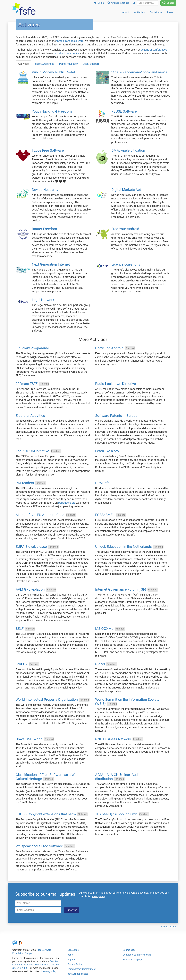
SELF (20, 629)
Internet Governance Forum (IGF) (121, 590)
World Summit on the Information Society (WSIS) (127, 702)
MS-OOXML (104, 629)
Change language (118, 3)
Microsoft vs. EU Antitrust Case (40, 515)
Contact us (73, 950)
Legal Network (43, 300)
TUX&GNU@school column (116, 814)
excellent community (67, 53)
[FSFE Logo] (24, 9)
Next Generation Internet (51, 264)
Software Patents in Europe (116, 416)
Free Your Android (125, 229)
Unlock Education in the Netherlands (123, 547)
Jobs (70, 955)
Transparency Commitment (82, 969)
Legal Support (91, 64)
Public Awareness (44, 64)
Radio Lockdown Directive (116, 384)
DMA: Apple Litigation (128, 151)
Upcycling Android (109, 348)
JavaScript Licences (78, 974)
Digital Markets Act (126, 190)
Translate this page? (133, 960)
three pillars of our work (70, 41)
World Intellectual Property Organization (47, 700)
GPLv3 (100, 664)
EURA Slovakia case (31, 547)
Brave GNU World (29, 739)
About (126, 12)
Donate (168, 3)
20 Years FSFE (27, 384)
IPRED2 (22, 664)
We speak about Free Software (39, 846)
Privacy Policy (75, 964)
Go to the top (169, 927)
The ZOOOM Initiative (32, 451)
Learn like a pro (107, 451)
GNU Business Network (113, 739)
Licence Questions (126, 264)
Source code (129, 950)
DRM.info (102, 483)
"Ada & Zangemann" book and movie (139, 72)
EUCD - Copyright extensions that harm (46, 814)
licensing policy (49, 971)
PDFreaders (25, 483)
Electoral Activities (30, 416)
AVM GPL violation (30, 590)
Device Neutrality (45, 190)
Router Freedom (44, 229)
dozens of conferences (154, 50)
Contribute (156, 12)
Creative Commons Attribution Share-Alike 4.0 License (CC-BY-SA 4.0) (35, 965)
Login (99, 3)
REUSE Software (124, 111)
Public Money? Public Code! (53, 72)
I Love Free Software (48, 151)
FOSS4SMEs (105, 515)
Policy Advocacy (69, 64)
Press (170, 12)
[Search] (134, 3)
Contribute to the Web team (137, 955)
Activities (139, 12)
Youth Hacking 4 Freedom (52, 111)
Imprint (71, 960)
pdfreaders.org (67, 503)
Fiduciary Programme (32, 348)
